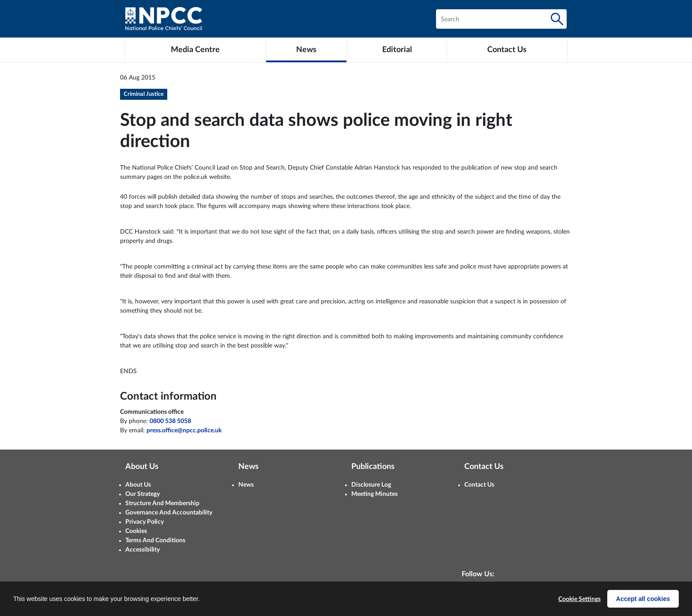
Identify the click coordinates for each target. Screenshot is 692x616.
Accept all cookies (643, 599)
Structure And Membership (162, 503)
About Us (138, 485)
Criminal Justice (144, 94)
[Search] (557, 19)
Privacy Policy (145, 522)
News (246, 485)
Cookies (136, 531)
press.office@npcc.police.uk (184, 431)
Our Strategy (143, 494)
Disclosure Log (371, 485)
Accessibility (143, 550)
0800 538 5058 (170, 421)
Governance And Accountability (169, 513)
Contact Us (479, 485)
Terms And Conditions (155, 540)
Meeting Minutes (374, 494)
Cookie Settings (579, 599)
